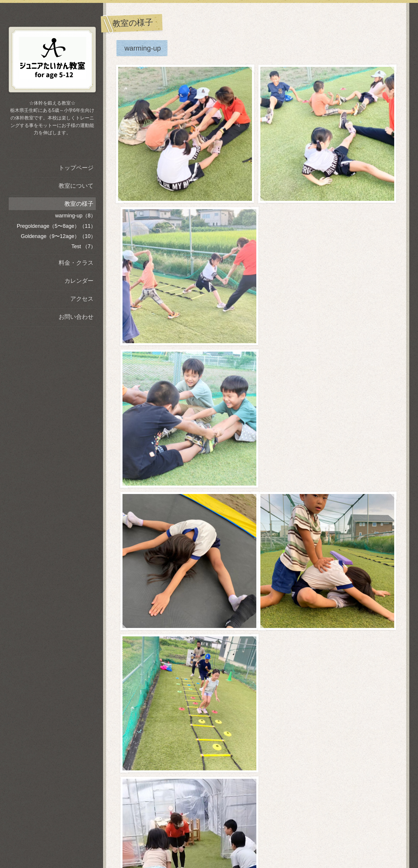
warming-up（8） (75, 216)
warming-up (143, 48)
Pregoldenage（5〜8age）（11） (56, 226)
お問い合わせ (76, 317)
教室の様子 (79, 204)
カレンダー (79, 281)
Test (131, 556)
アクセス (82, 299)
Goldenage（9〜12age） (164, 406)
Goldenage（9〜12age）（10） (58, 236)
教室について (76, 186)
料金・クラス (76, 263)
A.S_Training (256, 837)
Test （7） (84, 246)
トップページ (76, 168)
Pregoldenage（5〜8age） (166, 199)
